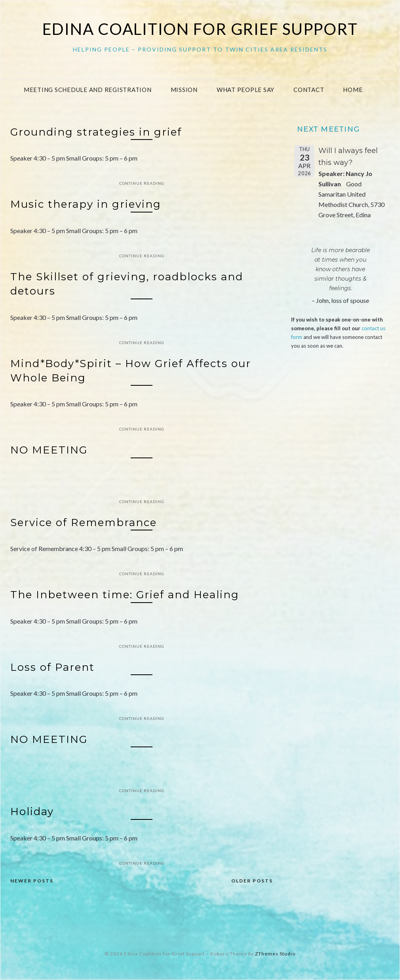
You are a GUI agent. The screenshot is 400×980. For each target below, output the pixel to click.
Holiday (32, 812)
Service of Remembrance (84, 523)
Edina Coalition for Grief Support (200, 29)
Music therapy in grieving (86, 204)
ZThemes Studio (275, 954)
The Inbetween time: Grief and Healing (125, 595)
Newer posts (32, 881)
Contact (309, 90)
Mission (184, 90)
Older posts (252, 881)
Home (353, 90)
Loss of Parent (52, 667)
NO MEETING (49, 450)
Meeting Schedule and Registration (88, 90)
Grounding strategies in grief (96, 132)
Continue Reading (142, 183)
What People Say (246, 90)
